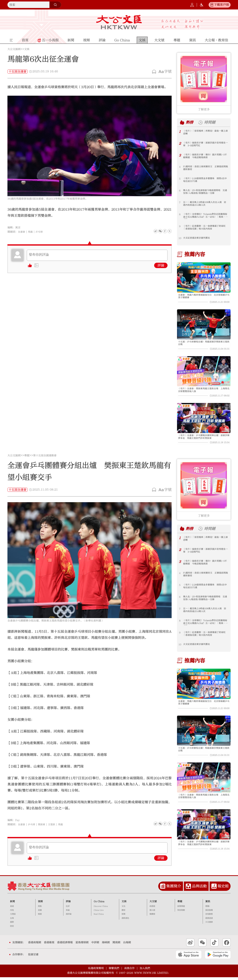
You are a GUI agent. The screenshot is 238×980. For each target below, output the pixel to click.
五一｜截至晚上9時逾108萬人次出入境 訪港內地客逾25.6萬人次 (205, 204)
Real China (99, 917)
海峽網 (106, 945)
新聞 (12, 904)
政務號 (152, 909)
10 (180, 238)
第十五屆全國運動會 (45, 458)
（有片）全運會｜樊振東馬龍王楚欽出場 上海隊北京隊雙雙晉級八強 (204, 392)
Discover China (101, 909)
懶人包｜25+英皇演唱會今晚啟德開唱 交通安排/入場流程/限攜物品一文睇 (205, 192)
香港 (12, 909)
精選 (40, 917)
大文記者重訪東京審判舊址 (198, 238)
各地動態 (209, 917)
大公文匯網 (14, 49)
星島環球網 (82, 945)
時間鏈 (211, 122)
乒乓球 (40, 232)
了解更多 (204, 109)
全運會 (22, 232)
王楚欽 (54, 827)
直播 (40, 913)
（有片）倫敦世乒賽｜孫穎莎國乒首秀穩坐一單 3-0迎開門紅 (205, 145)
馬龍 (31, 232)
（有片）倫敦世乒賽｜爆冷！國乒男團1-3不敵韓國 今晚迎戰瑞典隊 (206, 156)
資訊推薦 (209, 913)
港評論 (69, 917)
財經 (12, 929)
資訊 (208, 904)
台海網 (127, 945)
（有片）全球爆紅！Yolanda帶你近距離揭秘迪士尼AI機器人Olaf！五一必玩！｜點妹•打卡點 (205, 216)
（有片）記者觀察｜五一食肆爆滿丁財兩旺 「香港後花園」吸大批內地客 (205, 228)
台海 (12, 921)
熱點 (40, 909)
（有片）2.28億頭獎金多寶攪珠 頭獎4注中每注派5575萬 (205, 180)
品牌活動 (199, 889)
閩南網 (116, 945)
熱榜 (190, 122)
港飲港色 (125, 921)
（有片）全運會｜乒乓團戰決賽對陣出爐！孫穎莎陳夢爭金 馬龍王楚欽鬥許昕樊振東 (204, 440)
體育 (123, 913)
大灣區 (13, 917)
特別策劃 (181, 913)
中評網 (95, 945)
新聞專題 (181, 909)
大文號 (153, 904)
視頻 (40, 904)
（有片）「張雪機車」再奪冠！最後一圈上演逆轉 (205, 133)
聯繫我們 (114, 971)
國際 (12, 925)
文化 (123, 909)
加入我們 (145, 971)
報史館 (223, 889)
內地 (12, 913)
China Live (99, 913)
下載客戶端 (221, 5)
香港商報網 (35, 945)
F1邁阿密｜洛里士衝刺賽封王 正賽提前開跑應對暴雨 (205, 168)
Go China (99, 904)
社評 (68, 909)
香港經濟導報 (65, 945)
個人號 (152, 913)
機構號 (152, 917)
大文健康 (209, 925)
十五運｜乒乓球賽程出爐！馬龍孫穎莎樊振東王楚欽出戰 (204, 344)
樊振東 (43, 827)
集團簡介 (174, 889)
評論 (161, 265)
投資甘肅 (33, 957)
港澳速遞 (209, 921)
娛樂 (123, 917)
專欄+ (208, 909)
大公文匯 (119, 22)
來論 (68, 913)
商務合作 (129, 971)
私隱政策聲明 (96, 971)
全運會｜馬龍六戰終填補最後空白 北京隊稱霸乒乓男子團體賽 (204, 297)
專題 (27, 458)
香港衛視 (49, 945)
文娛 (27, 49)
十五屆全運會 (17, 72)
